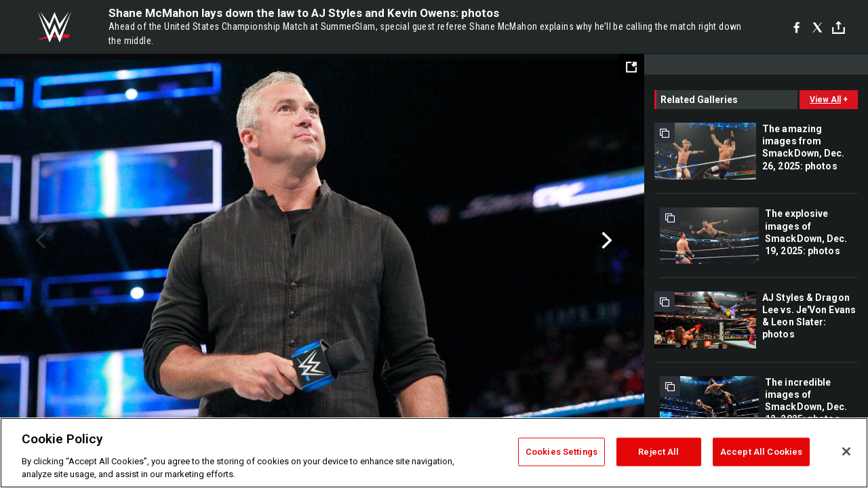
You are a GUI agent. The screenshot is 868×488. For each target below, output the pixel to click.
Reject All (658, 452)
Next (605, 241)
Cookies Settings (561, 452)
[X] (817, 27)
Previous (39, 241)
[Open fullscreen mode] (631, 67)
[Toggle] (839, 27)
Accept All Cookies (761, 452)
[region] (434, 453)
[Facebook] (796, 27)
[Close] (846, 451)
